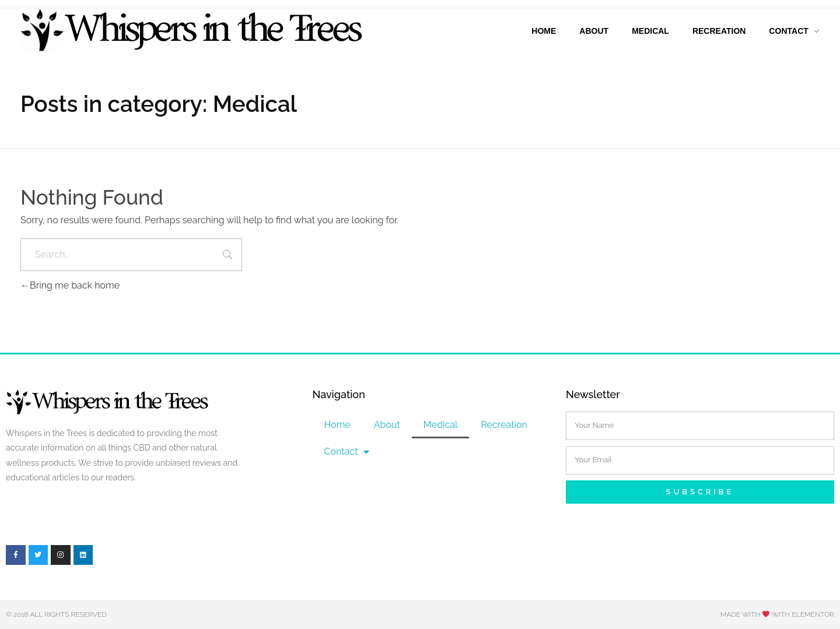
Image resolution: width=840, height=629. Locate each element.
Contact (346, 452)
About (387, 425)
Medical (441, 425)
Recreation (504, 425)
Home (337, 425)
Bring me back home (70, 285)
